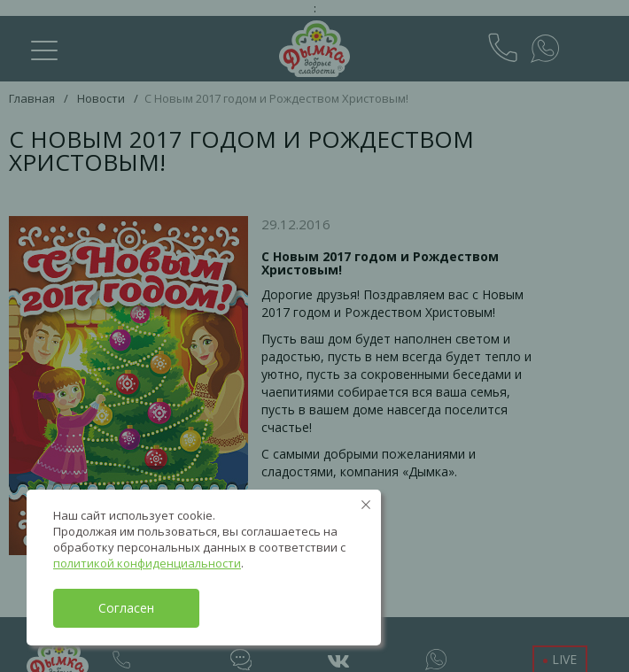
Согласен (126, 608)
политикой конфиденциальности (147, 563)
